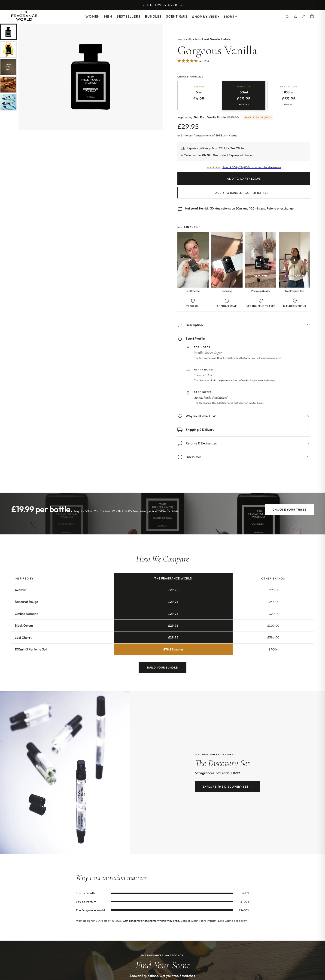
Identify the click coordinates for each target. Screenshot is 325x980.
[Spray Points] (296, 17)
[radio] (199, 96)
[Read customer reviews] (244, 167)
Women (93, 16)
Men (108, 16)
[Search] (287, 17)
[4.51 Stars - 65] (193, 61)
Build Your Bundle (162, 668)
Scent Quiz (177, 16)
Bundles (153, 16)
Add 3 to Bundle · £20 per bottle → (244, 193)
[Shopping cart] (312, 17)
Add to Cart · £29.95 (244, 179)
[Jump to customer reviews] (244, 64)
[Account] (304, 17)
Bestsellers (129, 16)
